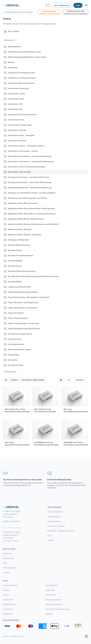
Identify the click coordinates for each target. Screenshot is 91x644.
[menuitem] (24, 585)
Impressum (8, 554)
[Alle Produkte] (6, 380)
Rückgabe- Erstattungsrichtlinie (61, 531)
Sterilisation (8, 614)
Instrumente (51, 595)
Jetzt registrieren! (62, 5)
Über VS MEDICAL (56, 512)
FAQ (49, 536)
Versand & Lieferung (56, 526)
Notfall (6, 595)
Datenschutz (8, 558)
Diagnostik (50, 590)
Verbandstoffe (52, 585)
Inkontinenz (8, 609)
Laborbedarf (8, 600)
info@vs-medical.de (11, 521)
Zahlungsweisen (54, 521)
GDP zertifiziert (9, 568)
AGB (5, 563)
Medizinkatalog (54, 517)
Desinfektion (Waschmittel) (33, 380)
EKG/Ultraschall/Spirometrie (58, 609)
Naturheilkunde (9, 604)
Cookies (6, 573)
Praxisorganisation (53, 600)
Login (78, 5)
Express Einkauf (49, 12)
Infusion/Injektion (10, 585)
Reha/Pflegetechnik (54, 604)
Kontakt (51, 540)
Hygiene (14, 380)
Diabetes (49, 614)
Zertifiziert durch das (75, 12)
